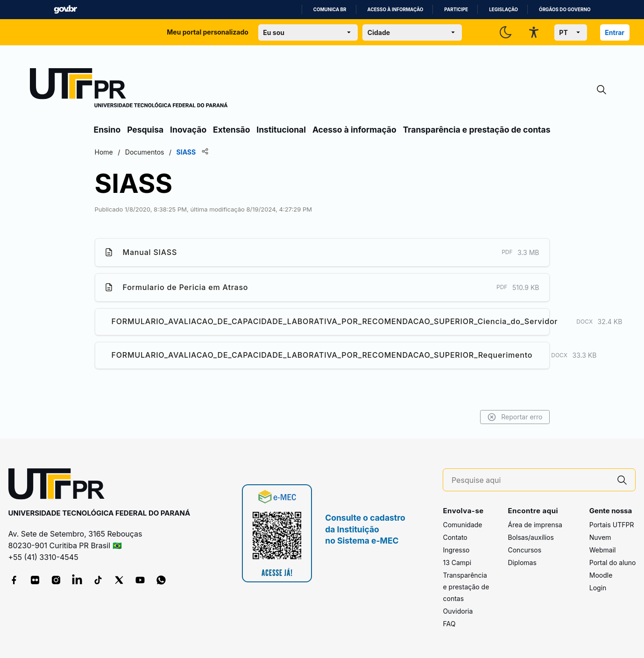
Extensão (231, 130)
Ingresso (456, 550)
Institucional (281, 130)
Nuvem (600, 537)
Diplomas (522, 562)
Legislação (503, 10)
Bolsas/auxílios (531, 537)
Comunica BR (330, 10)
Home (104, 152)
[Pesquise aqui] (531, 480)
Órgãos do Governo (565, 10)
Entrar (615, 32)
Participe (456, 10)
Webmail (603, 550)
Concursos (524, 550)
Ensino (107, 130)
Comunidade (462, 525)
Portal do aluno (613, 562)
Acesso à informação (396, 10)
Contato (455, 537)
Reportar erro (515, 417)
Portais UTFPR (612, 525)
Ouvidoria (458, 611)
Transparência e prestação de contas (477, 130)
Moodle (601, 575)
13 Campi (457, 562)
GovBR (65, 10)
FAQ (449, 624)
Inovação (188, 130)
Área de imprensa (535, 525)
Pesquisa (145, 130)
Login (598, 588)
